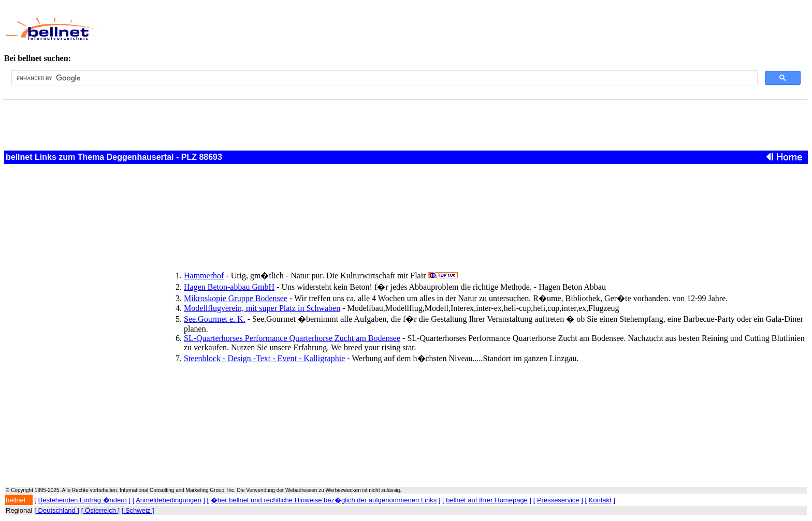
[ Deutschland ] (57, 510)
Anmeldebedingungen (169, 500)
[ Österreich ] (100, 510)
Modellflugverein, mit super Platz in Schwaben (262, 308)
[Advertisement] (354, 29)
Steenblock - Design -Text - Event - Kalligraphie (264, 358)
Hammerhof (204, 276)
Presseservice (558, 500)
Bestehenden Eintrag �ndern (83, 500)
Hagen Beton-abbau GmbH (229, 287)
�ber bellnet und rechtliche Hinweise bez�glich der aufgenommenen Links (324, 500)
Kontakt (600, 500)
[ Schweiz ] (138, 510)
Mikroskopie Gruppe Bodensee (236, 298)
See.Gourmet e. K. (215, 319)
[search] (383, 78)
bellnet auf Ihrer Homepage (487, 500)
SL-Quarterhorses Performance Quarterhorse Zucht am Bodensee (292, 338)
